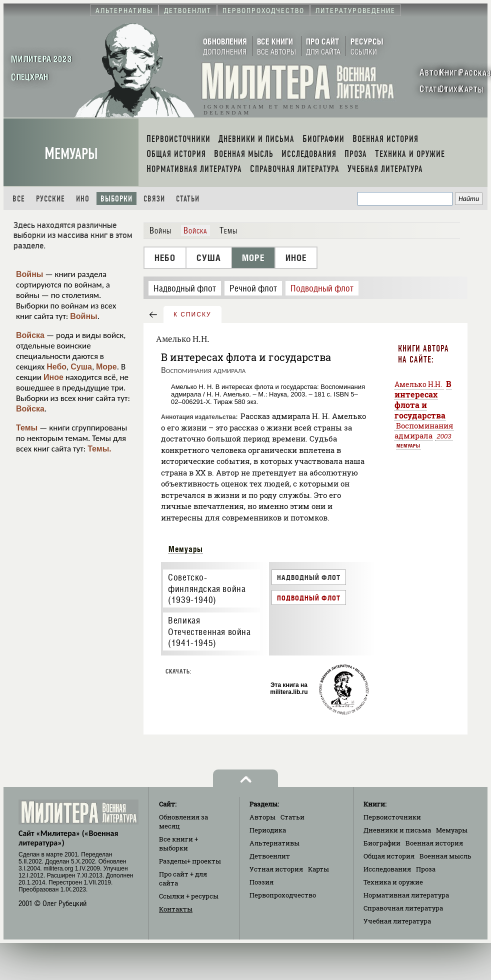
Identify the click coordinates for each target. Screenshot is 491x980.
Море (106, 367)
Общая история (389, 856)
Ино (83, 199)
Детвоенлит (270, 856)
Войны (30, 274)
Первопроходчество (283, 895)
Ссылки (189, 896)
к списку (192, 314)
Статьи (188, 199)
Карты (318, 869)
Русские (50, 199)
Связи (154, 199)
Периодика (268, 830)
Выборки (116, 199)
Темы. (99, 449)
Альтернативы (274, 843)
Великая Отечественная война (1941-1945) (209, 631)
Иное (53, 377)
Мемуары (71, 154)
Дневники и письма (397, 830)
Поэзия (261, 882)
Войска (30, 335)
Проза (426, 869)
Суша (81, 367)
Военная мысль (445, 856)
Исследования (387, 869)
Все (19, 199)
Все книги (178, 843)
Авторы (262, 817)
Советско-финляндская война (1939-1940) (207, 588)
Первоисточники (392, 817)
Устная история (276, 869)
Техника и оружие (393, 882)
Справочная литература (403, 908)
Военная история (434, 843)
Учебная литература (397, 921)
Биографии (382, 843)
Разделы (190, 861)
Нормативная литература (406, 895)
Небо (56, 367)
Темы (27, 428)
